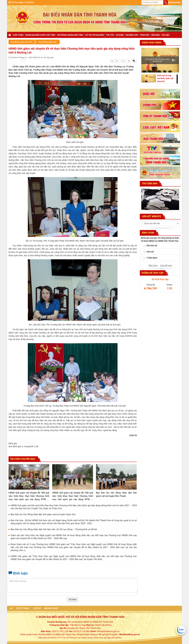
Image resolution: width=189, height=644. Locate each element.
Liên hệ (37, 608)
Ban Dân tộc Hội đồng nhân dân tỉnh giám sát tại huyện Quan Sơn (43, 514)
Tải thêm (73, 599)
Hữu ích (150, 252)
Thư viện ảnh (149, 184)
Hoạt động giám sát (47, 42)
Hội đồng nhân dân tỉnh (70, 35)
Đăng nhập (174, 2)
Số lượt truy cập (160, 279)
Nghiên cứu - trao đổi (137, 35)
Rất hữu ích (152, 246)
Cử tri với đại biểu (95, 35)
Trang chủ (9, 35)
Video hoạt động (151, 43)
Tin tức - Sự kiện (115, 35)
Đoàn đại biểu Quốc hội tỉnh (40, 35)
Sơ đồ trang (23, 608)
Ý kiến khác (152, 258)
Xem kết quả (166, 265)
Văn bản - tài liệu (160, 35)
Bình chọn (153, 265)
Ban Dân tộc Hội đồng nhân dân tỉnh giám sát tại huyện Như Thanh (116, 494)
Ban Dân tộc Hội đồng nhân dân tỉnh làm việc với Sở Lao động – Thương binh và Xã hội (54, 529)
